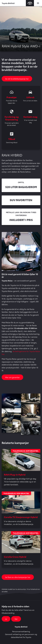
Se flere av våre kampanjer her (18, 577)
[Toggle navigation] (38, 3)
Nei (16, 619)
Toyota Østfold (8, 3)
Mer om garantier (12, 377)
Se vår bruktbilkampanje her (17, 79)
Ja (6, 619)
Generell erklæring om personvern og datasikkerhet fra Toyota (21, 636)
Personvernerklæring (21, 631)
